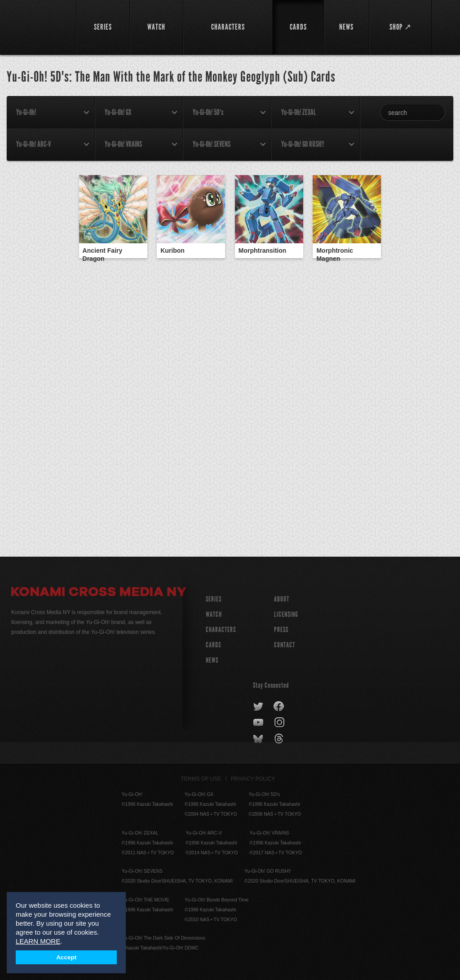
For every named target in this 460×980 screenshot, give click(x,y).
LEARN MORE (38, 941)
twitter (259, 707)
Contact (285, 645)
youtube (259, 723)
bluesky (259, 739)
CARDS (213, 645)
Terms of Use (201, 779)
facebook (279, 707)
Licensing (286, 614)
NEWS (212, 660)
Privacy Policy (253, 779)
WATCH (214, 614)
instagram (280, 723)
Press (281, 630)
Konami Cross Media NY (99, 593)
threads (280, 739)
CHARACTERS (221, 630)
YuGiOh (39, 27)
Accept (66, 957)
